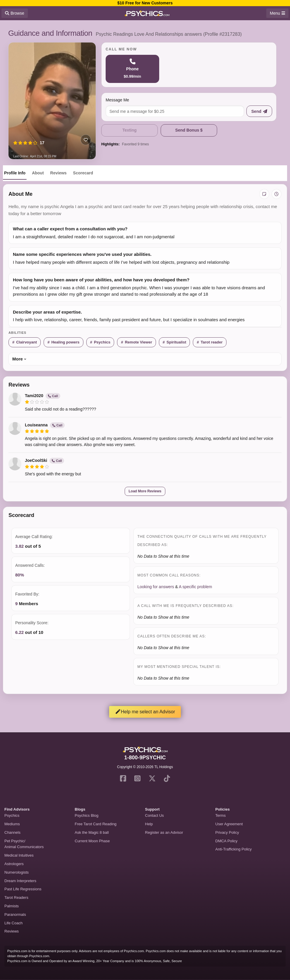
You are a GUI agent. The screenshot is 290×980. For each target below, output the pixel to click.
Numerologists (17, 872)
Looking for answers (156, 587)
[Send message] (259, 111)
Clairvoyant (26, 342)
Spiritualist (176, 342)
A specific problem (195, 587)
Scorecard (83, 173)
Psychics (102, 342)
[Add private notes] (264, 194)
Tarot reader (212, 342)
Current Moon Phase (92, 841)
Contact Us (155, 815)
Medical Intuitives (19, 855)
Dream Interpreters (20, 881)
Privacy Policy (227, 832)
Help (149, 824)
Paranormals (15, 915)
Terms (220, 815)
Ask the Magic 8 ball (92, 832)
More (18, 359)
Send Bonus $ (189, 130)
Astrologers (14, 864)
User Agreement (229, 824)
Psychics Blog (86, 815)
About (38, 173)
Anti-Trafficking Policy (234, 849)
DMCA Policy (226, 841)
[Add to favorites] (86, 140)
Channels (12, 832)
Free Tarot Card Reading (96, 824)
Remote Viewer (139, 342)
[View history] (277, 194)
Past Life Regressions (23, 889)
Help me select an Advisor (145, 712)
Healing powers (65, 342)
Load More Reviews (145, 491)
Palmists (12, 906)
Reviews (59, 173)
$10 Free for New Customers (145, 3)
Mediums (12, 824)
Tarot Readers (16, 898)
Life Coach (13, 923)
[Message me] (175, 111)
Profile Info (15, 173)
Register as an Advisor (164, 832)
